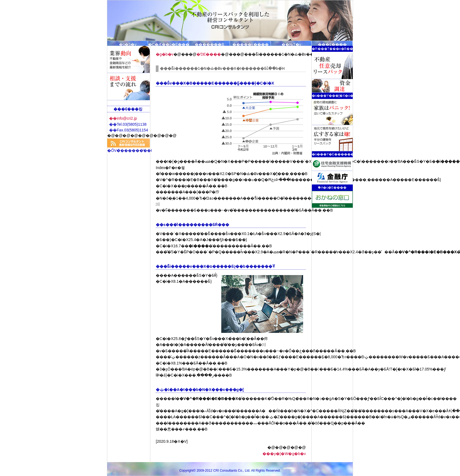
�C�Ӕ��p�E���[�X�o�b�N (169, 44)
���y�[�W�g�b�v (284, 454)
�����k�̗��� (251, 44)
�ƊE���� (209, 54)
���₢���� (332, 44)
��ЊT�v (291, 44)
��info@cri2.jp (123, 118)
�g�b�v (128, 44)
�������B (209, 44)
